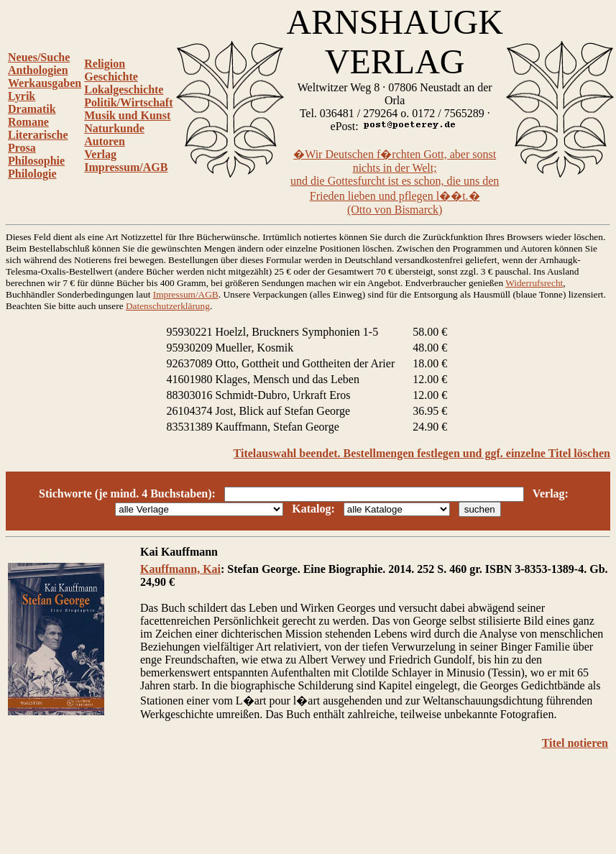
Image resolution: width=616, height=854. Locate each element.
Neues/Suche (39, 57)
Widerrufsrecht (534, 283)
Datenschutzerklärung (168, 306)
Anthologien (38, 70)
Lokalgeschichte (124, 89)
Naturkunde (114, 128)
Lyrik (22, 96)
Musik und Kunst (127, 115)
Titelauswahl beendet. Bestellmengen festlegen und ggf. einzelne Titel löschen (422, 453)
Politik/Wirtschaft (128, 102)
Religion (105, 64)
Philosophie (36, 161)
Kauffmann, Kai (180, 569)
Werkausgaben (45, 83)
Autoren (105, 141)
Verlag (100, 154)
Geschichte (111, 77)
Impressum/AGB (126, 167)
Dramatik (32, 109)
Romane (28, 122)
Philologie (32, 174)
